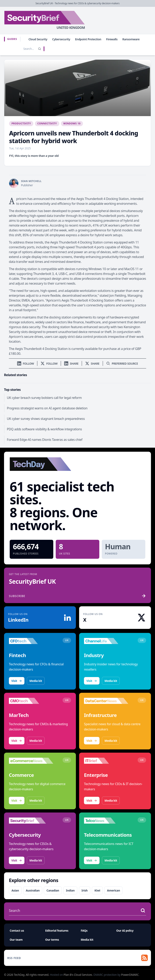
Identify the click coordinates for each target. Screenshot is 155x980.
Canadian (53, 890)
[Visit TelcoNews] (106, 821)
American (113, 890)
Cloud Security (38, 39)
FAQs (84, 931)
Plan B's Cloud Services (78, 975)
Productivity (21, 123)
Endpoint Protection (88, 39)
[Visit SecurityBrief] (31, 821)
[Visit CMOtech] (31, 701)
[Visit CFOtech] (31, 641)
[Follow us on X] (49, 364)
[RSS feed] (77, 958)
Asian (15, 890)
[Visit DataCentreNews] (106, 701)
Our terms (52, 940)
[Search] (40, 49)
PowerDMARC (130, 975)
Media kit (36, 681)
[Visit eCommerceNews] (31, 761)
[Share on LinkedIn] (71, 364)
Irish (85, 890)
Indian (70, 890)
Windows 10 (72, 123)
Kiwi (97, 890)
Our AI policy (125, 931)
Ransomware (131, 39)
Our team (16, 940)
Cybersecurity (61, 39)
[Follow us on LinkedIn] (26, 364)
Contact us (17, 931)
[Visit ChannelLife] (106, 641)
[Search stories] (20, 49)
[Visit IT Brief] (106, 761)
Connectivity (47, 123)
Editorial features (57, 931)
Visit (17, 681)
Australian (33, 890)
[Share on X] (92, 364)
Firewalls (112, 39)
